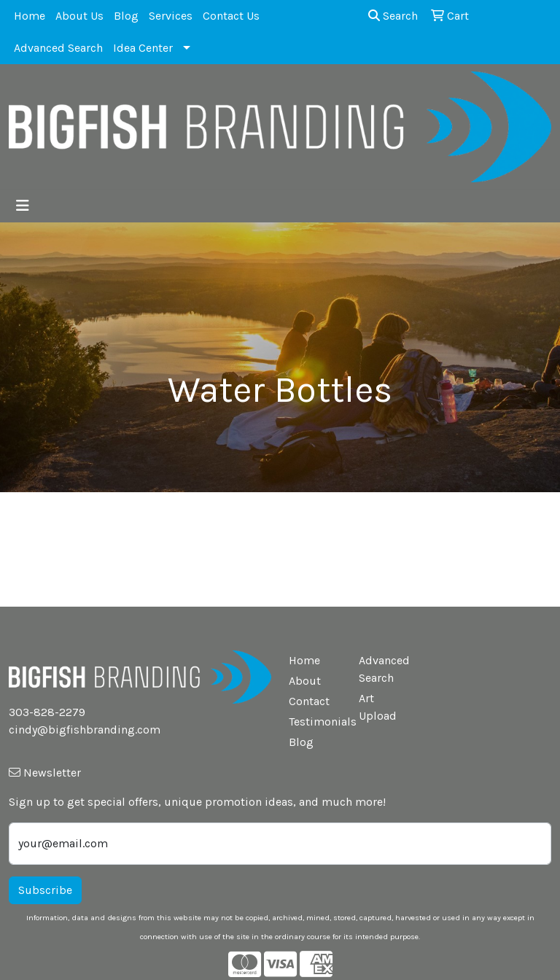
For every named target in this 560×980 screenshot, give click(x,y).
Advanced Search (58, 48)
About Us (79, 16)
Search (393, 16)
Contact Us (231, 16)
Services (171, 16)
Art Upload (378, 707)
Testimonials (315, 722)
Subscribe (45, 890)
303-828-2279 (47, 712)
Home (30, 16)
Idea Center (143, 48)
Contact (309, 701)
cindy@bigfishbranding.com (85, 730)
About (305, 681)
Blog (126, 16)
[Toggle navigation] (23, 206)
